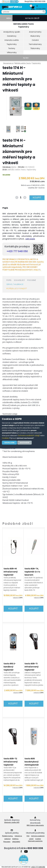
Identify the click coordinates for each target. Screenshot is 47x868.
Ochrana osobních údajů (29, 435)
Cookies (5, 438)
